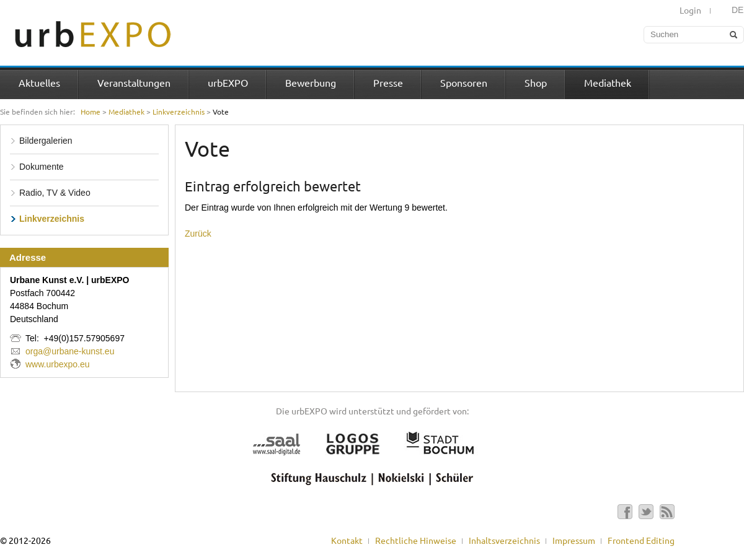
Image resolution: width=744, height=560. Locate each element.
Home (91, 112)
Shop (536, 82)
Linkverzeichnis (179, 112)
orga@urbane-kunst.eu (70, 351)
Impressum (574, 540)
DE (737, 10)
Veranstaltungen (134, 82)
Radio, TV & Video (55, 193)
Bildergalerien (46, 141)
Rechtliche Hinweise (416, 540)
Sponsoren (464, 82)
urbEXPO (228, 82)
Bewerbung (311, 82)
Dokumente (42, 167)
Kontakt (347, 540)
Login (690, 10)
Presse (388, 82)
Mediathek (608, 82)
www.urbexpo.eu (58, 364)
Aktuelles (39, 82)
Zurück (198, 234)
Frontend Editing (641, 540)
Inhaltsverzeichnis (504, 540)
